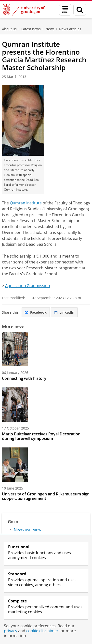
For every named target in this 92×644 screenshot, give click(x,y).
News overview (27, 530)
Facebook (36, 312)
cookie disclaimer (42, 631)
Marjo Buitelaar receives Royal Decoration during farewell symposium (41, 436)
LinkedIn (64, 312)
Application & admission (28, 286)
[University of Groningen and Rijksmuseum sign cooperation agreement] (46, 465)
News (50, 29)
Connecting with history (24, 378)
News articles (70, 29)
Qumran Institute (26, 203)
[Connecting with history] (46, 349)
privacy (11, 631)
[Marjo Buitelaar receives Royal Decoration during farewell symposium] (46, 405)
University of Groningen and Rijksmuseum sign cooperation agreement (46, 496)
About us (9, 29)
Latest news (31, 29)
